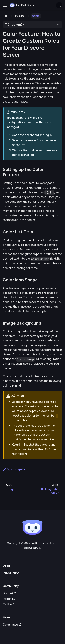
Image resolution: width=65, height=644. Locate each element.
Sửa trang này (14, 469)
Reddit (9, 599)
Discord (9, 593)
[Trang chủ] (6, 16)
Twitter (9, 604)
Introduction (11, 573)
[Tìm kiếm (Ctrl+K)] (59, 5)
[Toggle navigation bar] (5, 5)
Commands (12, 625)
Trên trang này (14, 25)
